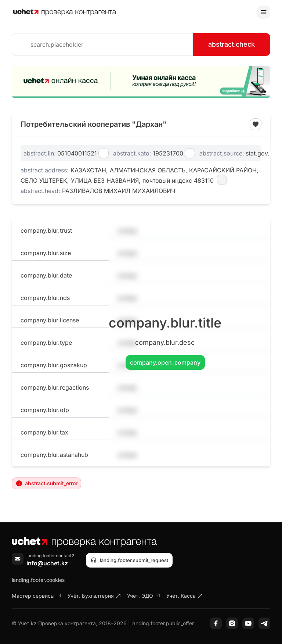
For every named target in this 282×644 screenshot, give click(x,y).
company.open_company (165, 362)
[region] (141, 82)
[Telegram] (264, 623)
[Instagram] (232, 623)
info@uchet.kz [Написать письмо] (47, 563)
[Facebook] (216, 623)
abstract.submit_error (46, 483)
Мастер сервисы (37, 596)
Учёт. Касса (185, 596)
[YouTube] (248, 623)
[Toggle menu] (264, 12)
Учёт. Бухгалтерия (94, 596)
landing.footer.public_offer (163, 623)
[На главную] (65, 12)
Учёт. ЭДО (144, 596)
